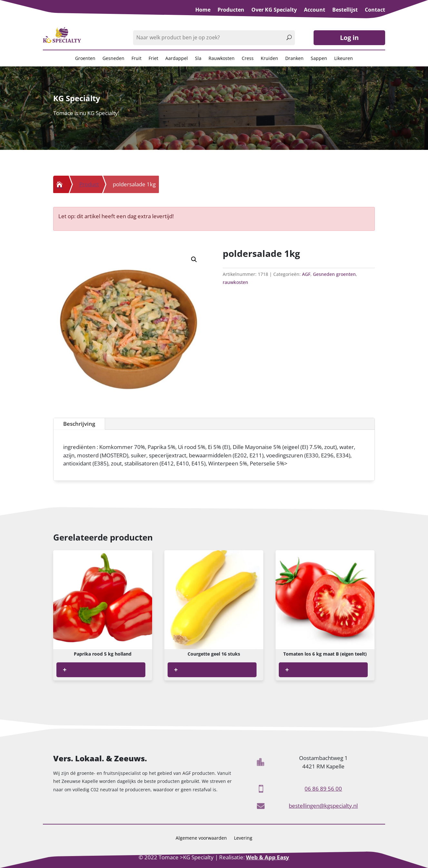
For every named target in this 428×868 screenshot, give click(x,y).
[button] (194, 259)
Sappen (319, 59)
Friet (153, 59)
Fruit (136, 59)
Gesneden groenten (334, 274)
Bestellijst (345, 10)
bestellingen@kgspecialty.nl (323, 806)
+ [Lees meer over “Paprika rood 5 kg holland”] (65, 670)
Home (203, 10)
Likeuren (344, 59)
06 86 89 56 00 (323, 789)
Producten (231, 10)
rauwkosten (235, 282)
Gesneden (113, 59)
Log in (349, 38)
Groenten (85, 59)
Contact (375, 10)
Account (315, 10)
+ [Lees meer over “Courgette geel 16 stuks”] (176, 670)
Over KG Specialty (274, 10)
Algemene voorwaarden (201, 838)
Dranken (294, 59)
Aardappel (177, 59)
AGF (306, 274)
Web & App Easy (267, 857)
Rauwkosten (222, 59)
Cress (248, 59)
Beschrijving (353, 424)
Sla (198, 59)
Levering (243, 838)
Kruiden (269, 59)
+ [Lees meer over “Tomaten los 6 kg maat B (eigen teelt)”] (287, 670)
